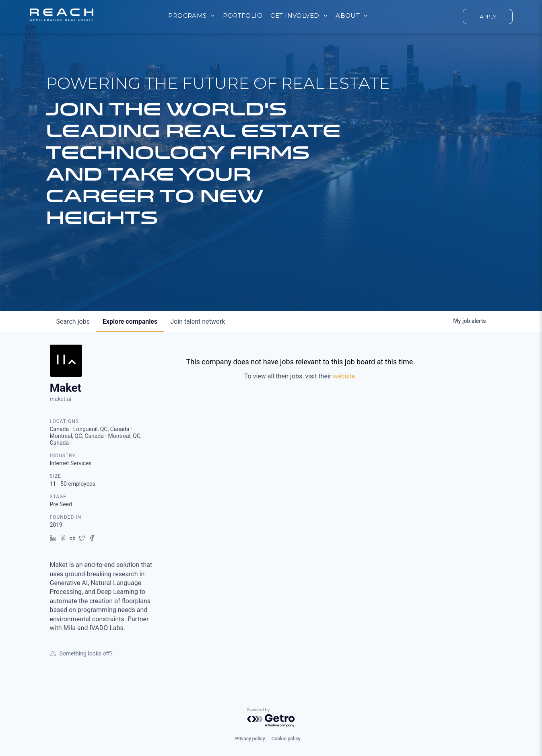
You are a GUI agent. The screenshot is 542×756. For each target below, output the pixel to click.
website (344, 376)
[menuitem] (192, 16)
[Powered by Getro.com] (271, 718)
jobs (73, 322)
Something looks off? (81, 653)
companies (130, 322)
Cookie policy (286, 739)
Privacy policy (250, 739)
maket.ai (61, 399)
